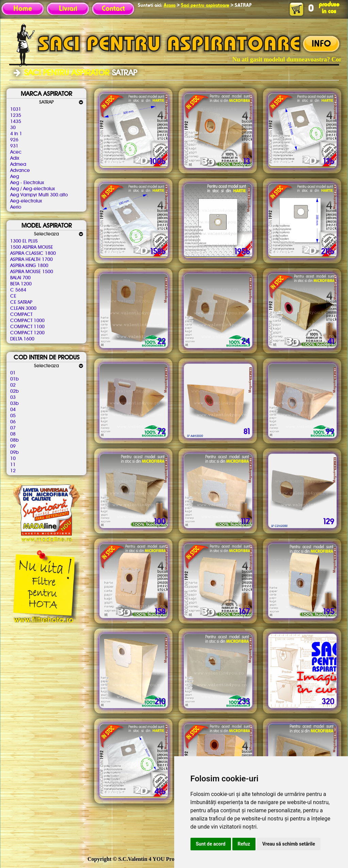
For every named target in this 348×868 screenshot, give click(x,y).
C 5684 (18, 290)
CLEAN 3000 (23, 308)
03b (14, 404)
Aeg (15, 177)
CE (13, 296)
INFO (321, 44)
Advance (20, 171)
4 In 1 (16, 134)
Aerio (16, 207)
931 (14, 146)
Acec (16, 152)
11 (13, 465)
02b (14, 391)
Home (23, 9)
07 (13, 428)
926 (14, 140)
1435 (16, 122)
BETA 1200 (21, 284)
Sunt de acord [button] (211, 844)
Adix (15, 158)
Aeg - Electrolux (27, 183)
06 (13, 422)
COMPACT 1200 (27, 333)
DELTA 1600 (22, 339)
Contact (113, 9)
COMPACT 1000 (27, 321)
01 (13, 373)
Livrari (68, 9)
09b (14, 453)
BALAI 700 (20, 278)
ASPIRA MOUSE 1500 (32, 272)
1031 (16, 109)
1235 (16, 116)
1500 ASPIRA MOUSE (32, 247)
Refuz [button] (244, 844)
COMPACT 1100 (27, 327)
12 (13, 471)
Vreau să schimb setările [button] (289, 844)
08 (13, 434)
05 (13, 416)
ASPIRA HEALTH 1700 (31, 260)
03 (13, 397)
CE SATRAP (21, 302)
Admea (18, 164)
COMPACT (21, 315)
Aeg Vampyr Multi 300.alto (39, 195)
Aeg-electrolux (26, 201)
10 (13, 459)
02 (13, 385)
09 (13, 446)
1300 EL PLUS (24, 241)
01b (14, 379)
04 (13, 410)
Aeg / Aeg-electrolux (32, 189)
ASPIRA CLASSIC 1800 (33, 253)
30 (13, 128)
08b (14, 440)
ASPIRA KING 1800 (29, 266)
